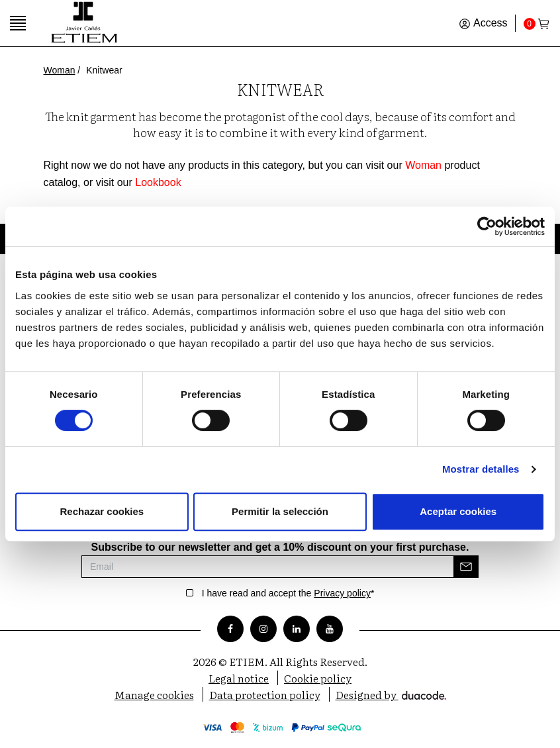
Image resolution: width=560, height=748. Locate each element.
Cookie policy (318, 678)
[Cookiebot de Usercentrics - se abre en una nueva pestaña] (487, 226)
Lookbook (158, 182)
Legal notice (239, 678)
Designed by (391, 694)
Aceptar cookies (458, 511)
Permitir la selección (280, 511)
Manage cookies (154, 694)
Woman (60, 70)
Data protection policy (265, 694)
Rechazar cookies (102, 511)
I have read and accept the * (288, 593)
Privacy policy (342, 593)
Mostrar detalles (481, 469)
